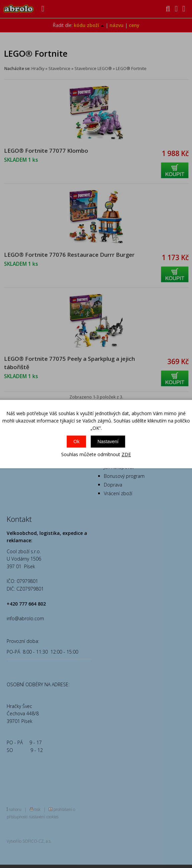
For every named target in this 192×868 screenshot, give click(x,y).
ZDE (126, 454)
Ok (76, 442)
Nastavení (108, 442)
